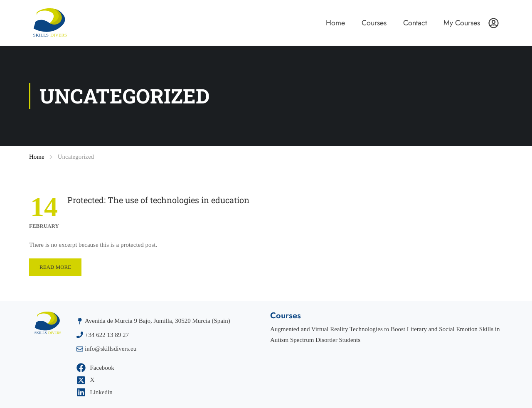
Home (335, 23)
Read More (55, 267)
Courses (374, 23)
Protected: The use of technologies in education (158, 200)
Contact (415, 23)
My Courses (462, 23)
